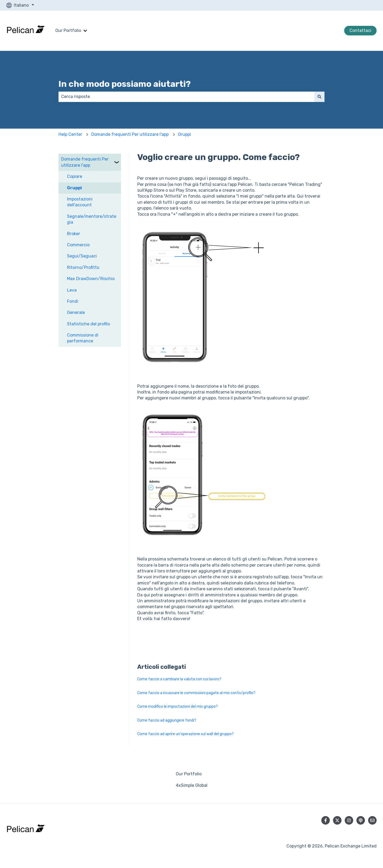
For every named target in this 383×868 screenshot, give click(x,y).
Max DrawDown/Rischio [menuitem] (91, 279)
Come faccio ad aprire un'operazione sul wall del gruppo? (186, 734)
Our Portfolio (68, 30)
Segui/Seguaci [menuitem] (82, 256)
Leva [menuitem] (72, 290)
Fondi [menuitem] (73, 301)
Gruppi (184, 134)
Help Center (70, 134)
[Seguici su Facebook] (326, 820)
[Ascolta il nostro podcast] (361, 820)
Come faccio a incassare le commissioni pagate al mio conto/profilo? (196, 693)
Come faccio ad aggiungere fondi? (167, 720)
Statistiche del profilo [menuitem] (88, 324)
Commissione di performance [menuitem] (83, 338)
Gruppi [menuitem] (74, 188)
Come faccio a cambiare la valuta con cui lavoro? (179, 679)
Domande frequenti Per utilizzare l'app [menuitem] (85, 162)
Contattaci (360, 30)
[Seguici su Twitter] (337, 820)
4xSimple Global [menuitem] (192, 785)
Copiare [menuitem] (75, 176)
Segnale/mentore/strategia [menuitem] (92, 219)
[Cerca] (319, 97)
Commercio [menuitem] (78, 245)
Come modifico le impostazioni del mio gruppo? (178, 707)
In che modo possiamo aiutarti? (125, 84)
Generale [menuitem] (76, 312)
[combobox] (186, 97)
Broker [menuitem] (74, 234)
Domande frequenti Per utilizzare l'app (130, 134)
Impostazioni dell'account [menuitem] (80, 202)
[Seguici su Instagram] (349, 820)
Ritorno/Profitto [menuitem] (83, 267)
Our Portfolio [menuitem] (189, 774)
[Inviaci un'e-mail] (372, 820)
